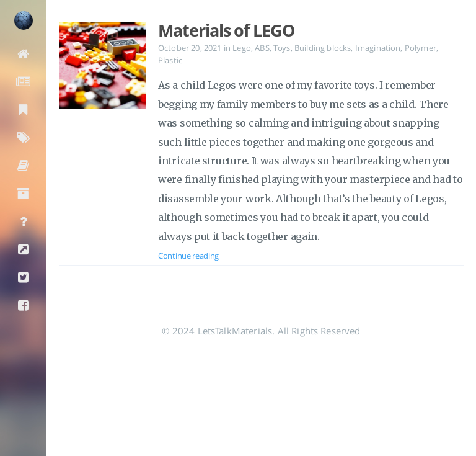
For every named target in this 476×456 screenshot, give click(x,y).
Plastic (170, 60)
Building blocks (323, 48)
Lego (242, 48)
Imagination (378, 48)
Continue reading (188, 256)
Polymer (421, 48)
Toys (282, 48)
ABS (262, 48)
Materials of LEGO (226, 30)
